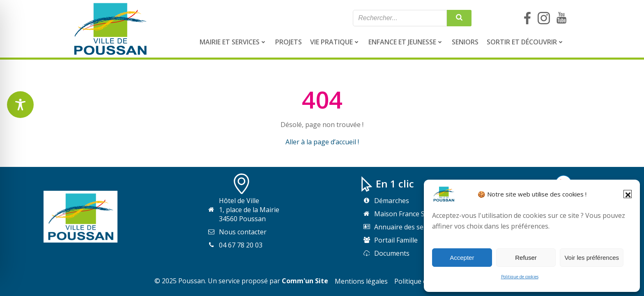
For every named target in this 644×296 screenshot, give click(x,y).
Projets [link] (289, 42)
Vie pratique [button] (335, 42)
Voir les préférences (592, 258)
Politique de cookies (520, 277)
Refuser (526, 258)
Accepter (462, 258)
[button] (628, 194)
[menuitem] (233, 42)
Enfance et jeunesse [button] (406, 42)
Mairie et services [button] (233, 42)
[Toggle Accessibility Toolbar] (20, 105)
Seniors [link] (465, 42)
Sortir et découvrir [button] (526, 42)
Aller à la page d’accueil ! (322, 142)
